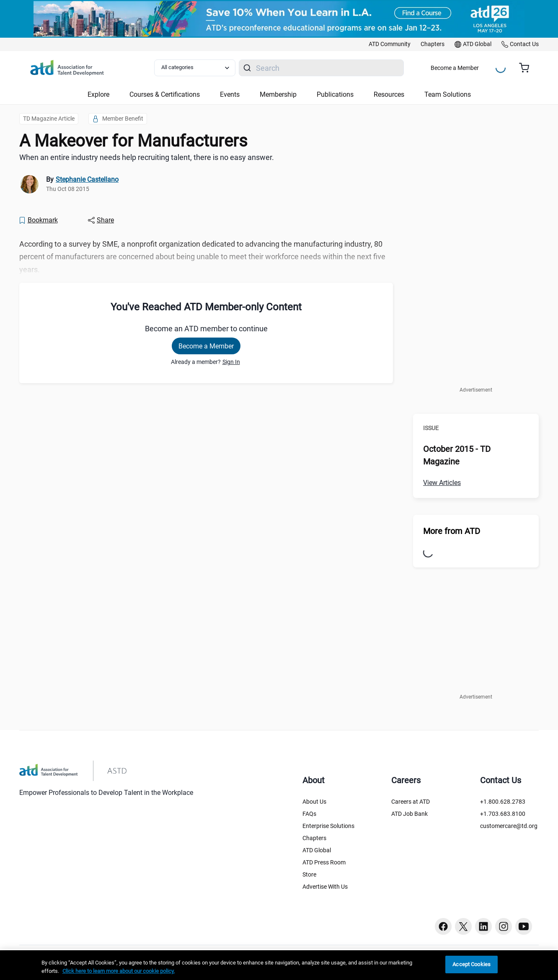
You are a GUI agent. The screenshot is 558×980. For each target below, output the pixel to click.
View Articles (442, 483)
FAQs (309, 814)
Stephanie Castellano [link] (87, 179)
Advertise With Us (325, 887)
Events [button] (230, 94)
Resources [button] (389, 94)
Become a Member (455, 68)
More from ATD (452, 531)
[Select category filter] (195, 68)
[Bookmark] (38, 220)
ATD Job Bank (409, 814)
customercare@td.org (509, 826)
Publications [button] (335, 94)
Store (309, 874)
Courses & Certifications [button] (165, 94)
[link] (390, 44)
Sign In (231, 362)
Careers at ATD (411, 802)
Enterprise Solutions (328, 826)
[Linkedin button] (483, 926)
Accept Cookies (471, 964)
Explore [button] (98, 94)
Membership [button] (278, 94)
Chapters (314, 838)
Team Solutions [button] (448, 94)
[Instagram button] (504, 926)
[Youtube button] (524, 926)
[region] (279, 965)
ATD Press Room (324, 862)
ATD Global (317, 850)
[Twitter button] (463, 926)
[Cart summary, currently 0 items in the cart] (527, 68)
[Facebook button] (443, 926)
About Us (314, 802)
